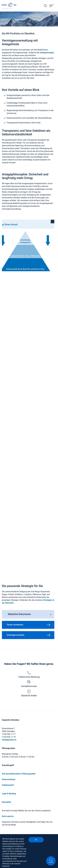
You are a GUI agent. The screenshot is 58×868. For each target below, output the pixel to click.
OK (36, 840)
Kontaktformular (29, 684)
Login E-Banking (9, 794)
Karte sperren (8, 816)
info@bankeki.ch (9, 740)
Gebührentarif (8, 785)
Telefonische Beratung (29, 675)
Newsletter (7, 802)
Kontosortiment (9, 779)
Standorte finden (29, 693)
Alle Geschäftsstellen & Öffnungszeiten (19, 774)
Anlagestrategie (47, 53)
